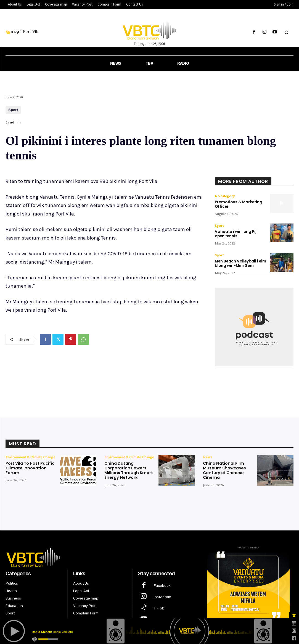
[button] (287, 32)
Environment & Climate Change (30, 456)
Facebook (162, 584)
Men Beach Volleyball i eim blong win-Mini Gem (240, 263)
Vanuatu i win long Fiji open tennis (236, 234)
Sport (13, 110)
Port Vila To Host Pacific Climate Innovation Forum (30, 467)
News (207, 456)
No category (225, 196)
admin (15, 122)
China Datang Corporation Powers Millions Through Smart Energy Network (128, 469)
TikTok (159, 607)
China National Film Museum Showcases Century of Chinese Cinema (223, 469)
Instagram (162, 596)
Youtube (161, 618)
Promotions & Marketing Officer (238, 204)
